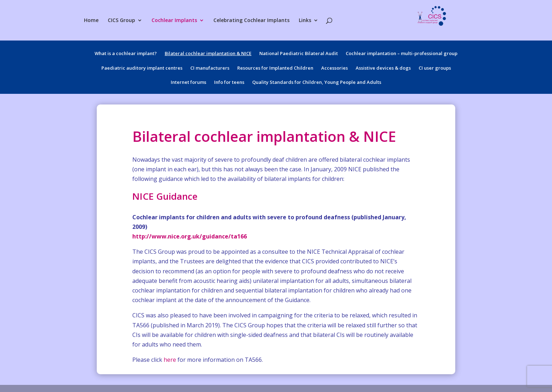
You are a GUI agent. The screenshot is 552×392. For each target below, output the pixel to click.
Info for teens (229, 83)
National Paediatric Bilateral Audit (299, 54)
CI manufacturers (210, 69)
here (170, 360)
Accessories (335, 69)
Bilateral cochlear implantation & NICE (208, 54)
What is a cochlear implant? (126, 54)
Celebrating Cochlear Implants (251, 21)
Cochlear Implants (174, 21)
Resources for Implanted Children (275, 69)
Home (91, 21)
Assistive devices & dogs (383, 69)
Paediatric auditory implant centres (142, 69)
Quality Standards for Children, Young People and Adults (317, 83)
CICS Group (121, 21)
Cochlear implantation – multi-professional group (402, 54)
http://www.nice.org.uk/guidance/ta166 (190, 236)
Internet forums (189, 83)
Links (305, 21)
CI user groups (435, 69)
